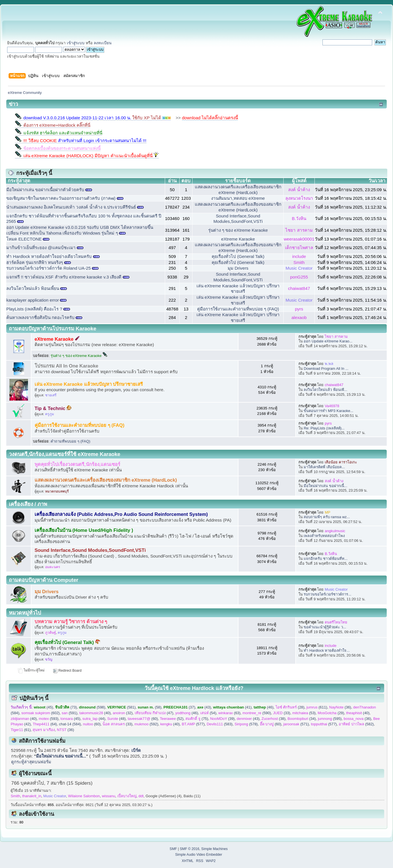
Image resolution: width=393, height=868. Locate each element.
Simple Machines (215, 849)
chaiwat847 (299, 288)
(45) (43, 707)
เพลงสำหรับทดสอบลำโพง (324, 536)
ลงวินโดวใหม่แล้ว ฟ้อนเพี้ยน (33, 288)
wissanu (109, 796)
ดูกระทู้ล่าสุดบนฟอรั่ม (31, 762)
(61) (21, 730)
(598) (92, 707)
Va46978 (332, 406)
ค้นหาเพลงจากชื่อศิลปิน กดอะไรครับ (40, 317)
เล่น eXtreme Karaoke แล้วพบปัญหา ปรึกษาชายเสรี (89, 384)
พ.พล (329, 364)
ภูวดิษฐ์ (51, 633)
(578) (246, 724)
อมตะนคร (53, 567)
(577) (193, 724)
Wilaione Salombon (84, 796)
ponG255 (299, 277)
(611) (317, 707)
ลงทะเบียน (103, 43)
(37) (179, 707)
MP (327, 512)
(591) (70, 713)
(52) (172, 719)
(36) (340, 707)
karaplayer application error (33, 300)
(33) (282, 713)
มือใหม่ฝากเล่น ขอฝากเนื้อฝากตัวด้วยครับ (45, 190)
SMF (173, 849)
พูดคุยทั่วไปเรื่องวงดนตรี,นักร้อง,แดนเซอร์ (77, 464)
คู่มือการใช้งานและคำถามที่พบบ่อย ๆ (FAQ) (238, 309)
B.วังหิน (299, 218)
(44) (94, 719)
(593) (49, 719)
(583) (220, 724)
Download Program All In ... (326, 369)
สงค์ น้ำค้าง (299, 190)
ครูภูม (50, 414)
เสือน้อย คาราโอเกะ (341, 462)
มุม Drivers (238, 268)
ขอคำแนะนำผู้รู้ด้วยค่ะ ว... (325, 627)
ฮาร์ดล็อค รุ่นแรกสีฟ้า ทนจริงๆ (35, 262)
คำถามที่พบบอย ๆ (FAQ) (70, 441)
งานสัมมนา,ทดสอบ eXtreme (238, 198)
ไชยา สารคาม (299, 230)
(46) (264, 707)
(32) (123, 713)
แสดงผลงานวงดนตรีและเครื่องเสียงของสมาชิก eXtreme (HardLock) (106, 480)
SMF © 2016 (189, 849)
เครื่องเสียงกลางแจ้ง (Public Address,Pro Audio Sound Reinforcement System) (121, 514)
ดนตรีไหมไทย (336, 622)
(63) (229, 713)
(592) (146, 724)
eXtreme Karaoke (238, 239)
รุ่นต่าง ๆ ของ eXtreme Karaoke (238, 230)
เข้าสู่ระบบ (76, 43)
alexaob (299, 317)
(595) (330, 719)
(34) (302, 719)
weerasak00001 (299, 239)
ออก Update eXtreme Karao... (328, 341)
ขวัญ (49, 659)
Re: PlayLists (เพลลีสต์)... (324, 428)
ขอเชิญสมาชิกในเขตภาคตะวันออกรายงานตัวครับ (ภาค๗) (61, 198)
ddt (141, 796)
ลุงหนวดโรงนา (299, 198)
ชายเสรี (51, 395)
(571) (296, 724)
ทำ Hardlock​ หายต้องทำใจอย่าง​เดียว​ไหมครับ (49, 256)
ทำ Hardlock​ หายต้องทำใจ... (327, 650)
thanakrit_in (32, 796)
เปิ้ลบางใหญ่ (127, 796)
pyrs (299, 309)
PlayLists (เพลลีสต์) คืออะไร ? (35, 309)
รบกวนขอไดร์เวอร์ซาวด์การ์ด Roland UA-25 (49, 268)
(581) (122, 707)
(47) (154, 713)
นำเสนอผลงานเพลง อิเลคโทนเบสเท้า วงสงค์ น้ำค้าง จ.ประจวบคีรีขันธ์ (71, 207)
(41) (232, 707)
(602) (41, 713)
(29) (331, 713)
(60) (143, 719)
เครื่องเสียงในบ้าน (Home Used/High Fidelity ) (84, 530)
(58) (150, 707)
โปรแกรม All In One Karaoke (66, 366)
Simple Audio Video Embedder (199, 855)
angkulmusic (335, 531)
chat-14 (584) (70, 724)
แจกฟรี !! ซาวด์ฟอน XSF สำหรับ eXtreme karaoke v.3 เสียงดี (64, 277)
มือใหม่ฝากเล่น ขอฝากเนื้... (325, 486)
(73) (66, 707)
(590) (257, 713)
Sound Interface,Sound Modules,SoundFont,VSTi (90, 550)
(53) (304, 713)
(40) (95, 713)
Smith (299, 262)
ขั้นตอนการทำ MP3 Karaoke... (328, 411)
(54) (208, 713)
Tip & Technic (53, 408)
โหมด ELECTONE (24, 239)
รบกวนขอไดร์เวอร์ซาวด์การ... (327, 594)
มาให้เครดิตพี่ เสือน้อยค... (324, 467)
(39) (222, 719)
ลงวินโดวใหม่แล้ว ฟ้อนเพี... (325, 390)
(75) (197, 719)
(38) (274, 719)
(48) (116, 719)
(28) (290, 707)
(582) (356, 724)
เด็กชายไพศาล (299, 248)
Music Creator (299, 268)
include (299, 256)
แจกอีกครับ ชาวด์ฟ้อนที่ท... (325, 559)
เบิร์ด (136, 750)
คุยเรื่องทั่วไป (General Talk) (238, 256)
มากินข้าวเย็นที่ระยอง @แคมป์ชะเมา (41, 248)
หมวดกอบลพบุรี (57, 491)
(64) (45, 724)
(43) (204, 707)
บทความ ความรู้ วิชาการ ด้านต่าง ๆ (71, 622)
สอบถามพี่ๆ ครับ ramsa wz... (327, 517)
